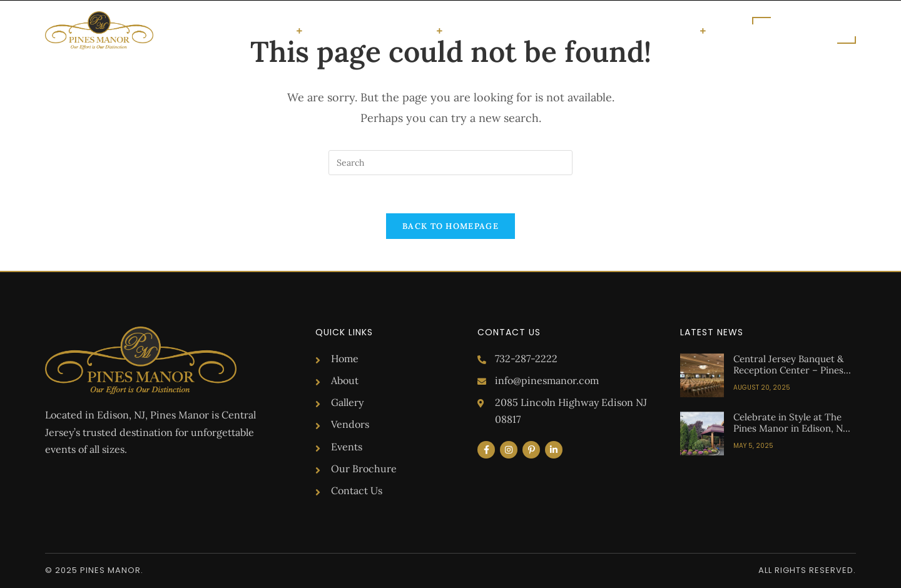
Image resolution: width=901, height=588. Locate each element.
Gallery (365, 30)
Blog (555, 30)
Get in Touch (668, 31)
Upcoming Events (492, 30)
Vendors (416, 31)
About (324, 30)
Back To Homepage (450, 226)
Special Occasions (248, 31)
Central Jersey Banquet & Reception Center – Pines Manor (788, 370)
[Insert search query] (450, 163)
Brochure (599, 30)
